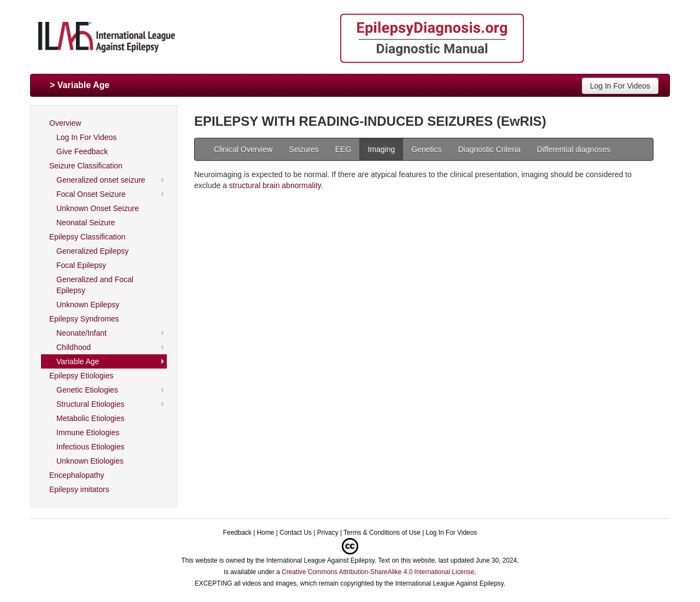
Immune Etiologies (88, 432)
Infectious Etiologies (91, 447)
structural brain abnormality (275, 185)
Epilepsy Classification (87, 237)
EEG (343, 149)
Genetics (426, 149)
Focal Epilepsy (81, 265)
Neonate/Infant (81, 333)
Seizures (304, 149)
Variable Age (78, 361)
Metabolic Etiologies (91, 418)
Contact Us (296, 533)
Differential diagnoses (574, 149)
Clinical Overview (243, 149)
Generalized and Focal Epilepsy (95, 285)
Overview (65, 123)
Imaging (381, 149)
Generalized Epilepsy (92, 251)
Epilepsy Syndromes (84, 319)
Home (266, 533)
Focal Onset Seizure (91, 194)
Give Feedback (82, 151)
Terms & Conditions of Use (382, 533)
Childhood (74, 347)
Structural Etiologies (91, 404)
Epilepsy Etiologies (81, 376)
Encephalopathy (77, 475)
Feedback (237, 533)
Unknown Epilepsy (88, 305)
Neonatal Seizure (86, 223)
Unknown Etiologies (90, 461)
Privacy (328, 533)
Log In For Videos (620, 86)
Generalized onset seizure (101, 180)
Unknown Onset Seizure (98, 208)
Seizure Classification (86, 166)
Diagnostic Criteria (489, 149)
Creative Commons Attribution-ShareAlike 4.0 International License (378, 572)
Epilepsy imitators (79, 489)
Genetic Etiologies (87, 390)
